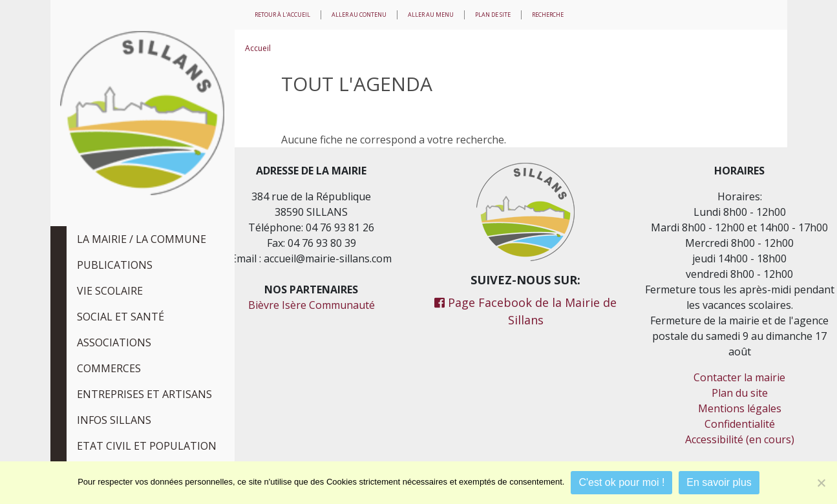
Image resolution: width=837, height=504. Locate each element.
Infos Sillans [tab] (114, 420)
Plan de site (493, 15)
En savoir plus (719, 482)
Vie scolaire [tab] (110, 291)
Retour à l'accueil (282, 15)
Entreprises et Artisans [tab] (144, 394)
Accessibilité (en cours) (740, 439)
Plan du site (740, 393)
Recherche (548, 15)
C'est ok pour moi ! (621, 482)
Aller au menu (431, 15)
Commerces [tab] (109, 368)
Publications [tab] (115, 265)
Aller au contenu (359, 15)
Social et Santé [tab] (121, 317)
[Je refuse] (821, 483)
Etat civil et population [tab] (147, 446)
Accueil (258, 48)
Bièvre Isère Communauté (312, 305)
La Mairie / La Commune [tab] (142, 239)
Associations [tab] (114, 342)
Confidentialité (740, 424)
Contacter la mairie (739, 377)
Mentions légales (740, 408)
